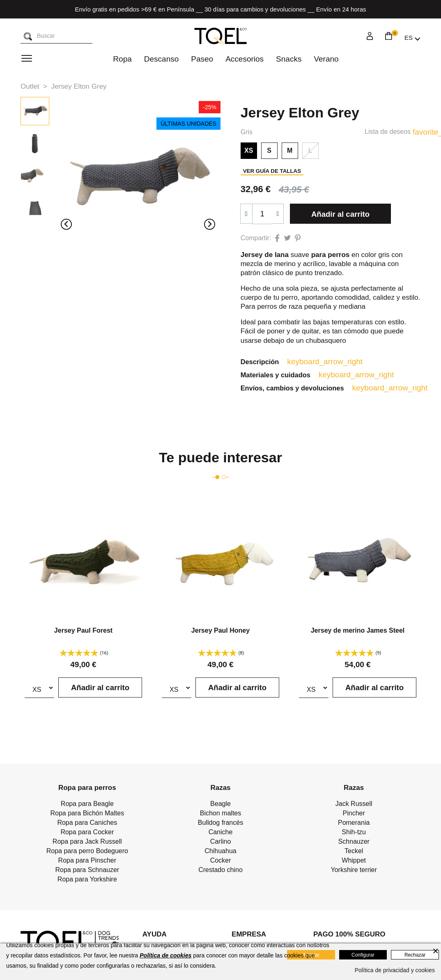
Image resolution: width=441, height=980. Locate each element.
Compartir (277, 238)
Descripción (269, 362)
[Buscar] (28, 37)
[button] (35, 111)
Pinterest (298, 238)
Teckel (354, 852)
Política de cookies (165, 955)
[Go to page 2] (224, 478)
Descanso (162, 59)
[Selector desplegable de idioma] (412, 38)
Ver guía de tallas (272, 171)
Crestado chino (220, 871)
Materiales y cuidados (285, 375)
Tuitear (287, 238)
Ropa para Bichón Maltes (87, 814)
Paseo (202, 59)
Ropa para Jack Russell (87, 843)
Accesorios (245, 59)
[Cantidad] (262, 214)
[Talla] (39, 689)
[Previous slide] (66, 224)
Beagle (220, 805)
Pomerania (354, 824)
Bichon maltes (221, 814)
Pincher (354, 814)
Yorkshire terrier (354, 871)
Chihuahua (220, 852)
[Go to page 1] (217, 478)
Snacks (289, 59)
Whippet (354, 862)
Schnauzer (354, 843)
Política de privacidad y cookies (395, 970)
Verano (326, 59)
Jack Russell (354, 805)
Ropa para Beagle (87, 805)
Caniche (221, 833)
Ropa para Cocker (87, 833)
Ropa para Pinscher (87, 862)
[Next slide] (210, 224)
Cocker (221, 862)
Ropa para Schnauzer (87, 871)
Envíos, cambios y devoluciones (302, 389)
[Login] (370, 37)
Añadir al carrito (341, 214)
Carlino (221, 843)
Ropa (122, 59)
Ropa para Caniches (87, 824)
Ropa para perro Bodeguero (87, 852)
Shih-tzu (354, 833)
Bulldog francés (220, 824)
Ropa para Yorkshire (87, 880)
